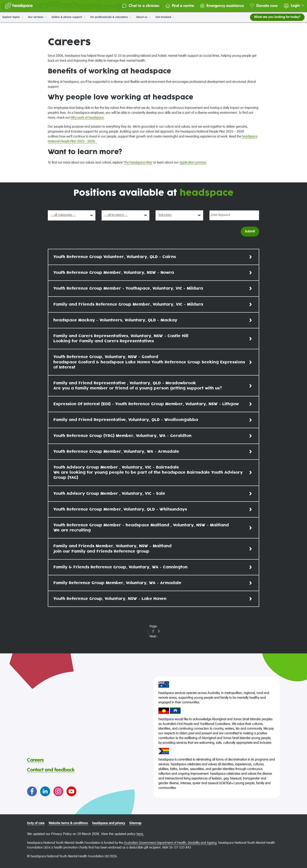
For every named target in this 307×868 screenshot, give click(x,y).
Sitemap (135, 823)
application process (193, 163)
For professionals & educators (111, 17)
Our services (37, 17)
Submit (250, 232)
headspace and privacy (109, 823)
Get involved (165, 17)
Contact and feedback (51, 770)
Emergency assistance (222, 6)
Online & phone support (68, 17)
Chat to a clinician (141, 6)
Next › (153, 637)
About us (143, 17)
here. (140, 834)
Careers (35, 760)
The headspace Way (138, 163)
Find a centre (180, 6)
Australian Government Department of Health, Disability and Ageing (170, 843)
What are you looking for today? (277, 17)
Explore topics (13, 17)
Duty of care (36, 823)
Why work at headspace (87, 118)
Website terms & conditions (68, 823)
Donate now (264, 6)
